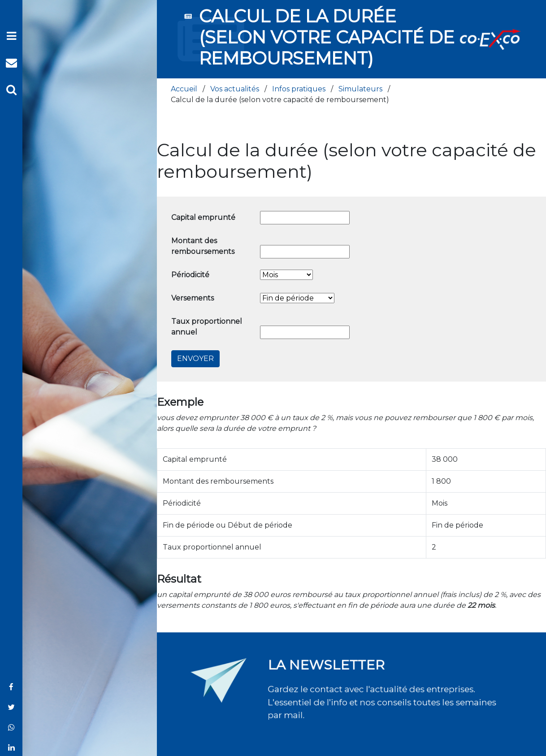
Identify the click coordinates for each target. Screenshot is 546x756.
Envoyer (195, 359)
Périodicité (190, 275)
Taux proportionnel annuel (207, 327)
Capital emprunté (203, 217)
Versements (193, 298)
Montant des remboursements (203, 246)
